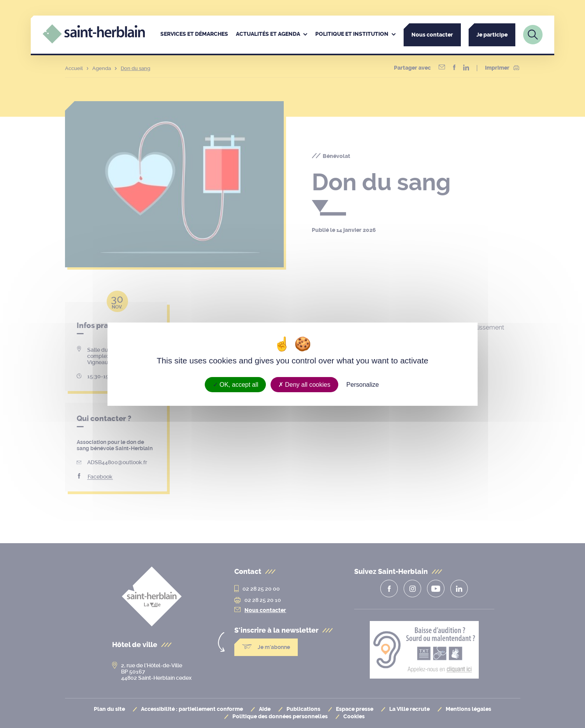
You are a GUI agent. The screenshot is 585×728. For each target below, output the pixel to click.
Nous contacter (432, 35)
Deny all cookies (304, 384)
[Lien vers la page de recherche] (533, 35)
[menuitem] (194, 35)
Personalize (363, 384)
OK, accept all (236, 384)
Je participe (492, 35)
